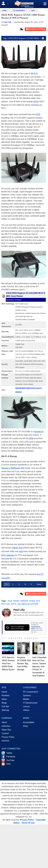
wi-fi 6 (14, 604)
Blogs (4, 703)
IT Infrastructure (30, 703)
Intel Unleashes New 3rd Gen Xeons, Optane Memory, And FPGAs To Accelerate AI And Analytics (39, 667)
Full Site (5, 706)
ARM (31, 438)
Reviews (6, 695)
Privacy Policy (8, 737)
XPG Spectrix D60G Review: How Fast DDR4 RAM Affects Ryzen (8, 664)
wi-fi (38, 601)
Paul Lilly (19, 610)
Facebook (11, 757)
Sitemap (5, 710)
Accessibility (29, 722)
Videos (26, 710)
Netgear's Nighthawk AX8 (13, 468)
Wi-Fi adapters (8, 555)
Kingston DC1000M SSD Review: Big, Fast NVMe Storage (24, 664)
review (32, 601)
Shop (25, 726)
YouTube (10, 760)
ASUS (36, 102)
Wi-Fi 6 (34, 73)
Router (16, 601)
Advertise (6, 726)
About (4, 722)
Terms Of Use (28, 823)
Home (4, 692)
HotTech (5, 741)
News (4, 699)
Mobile (26, 699)
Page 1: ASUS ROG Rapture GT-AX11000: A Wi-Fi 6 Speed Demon (25, 38)
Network (24, 601)
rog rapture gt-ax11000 (28, 604)
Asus (10, 601)
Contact (5, 733)
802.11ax (6, 604)
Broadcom (39, 432)
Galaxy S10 (17, 548)
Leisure (26, 706)
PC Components (19, 11)
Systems (27, 695)
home (4, 11)
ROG (38, 114)
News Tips (6, 730)
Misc (33, 11)
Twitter (9, 753)
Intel (21, 551)
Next (39, 584)
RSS (8, 764)
